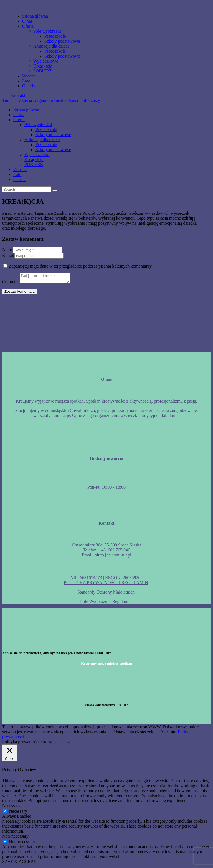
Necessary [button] (11, 807)
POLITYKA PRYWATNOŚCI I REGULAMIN (106, 584)
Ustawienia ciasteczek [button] (134, 733)
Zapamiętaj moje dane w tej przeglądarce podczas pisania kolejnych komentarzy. (81, 266)
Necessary (18, 813)
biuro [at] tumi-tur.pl (112, 557)
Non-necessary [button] (15, 838)
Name (7, 250)
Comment (11, 283)
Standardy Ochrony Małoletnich (106, 594)
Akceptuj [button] (168, 733)
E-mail (8, 256)
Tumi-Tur (122, 706)
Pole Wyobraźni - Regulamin (106, 603)
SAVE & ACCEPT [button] (19, 863)
